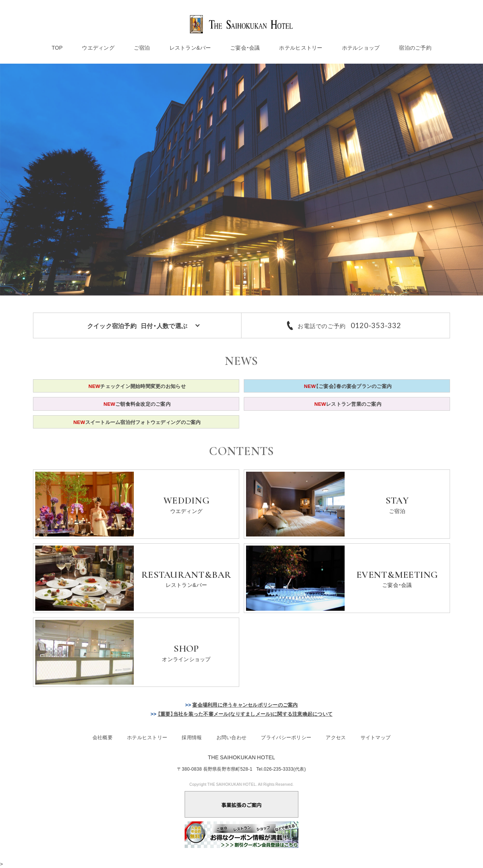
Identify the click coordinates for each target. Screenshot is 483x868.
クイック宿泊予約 (137, 325)
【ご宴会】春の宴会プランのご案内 (348, 386)
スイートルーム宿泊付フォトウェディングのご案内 (137, 422)
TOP (57, 47)
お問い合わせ (232, 737)
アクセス (336, 737)
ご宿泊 (142, 47)
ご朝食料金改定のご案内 (137, 404)
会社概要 (103, 737)
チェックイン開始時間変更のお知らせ (137, 386)
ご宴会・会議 (245, 47)
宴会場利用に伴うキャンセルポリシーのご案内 (245, 705)
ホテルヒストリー (301, 47)
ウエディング (98, 47)
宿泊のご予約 (415, 47)
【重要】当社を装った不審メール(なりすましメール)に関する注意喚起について (245, 714)
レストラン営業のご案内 (348, 404)
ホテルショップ (361, 47)
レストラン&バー (190, 47)
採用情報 (192, 737)
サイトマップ (376, 737)
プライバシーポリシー (286, 737)
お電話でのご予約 (349, 325)
